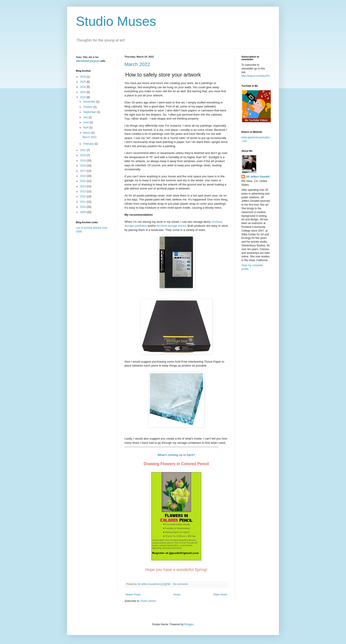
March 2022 (137, 64)
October (88, 107)
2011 (83, 202)
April (86, 127)
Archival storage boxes (171, 226)
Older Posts (220, 595)
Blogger (189, 624)
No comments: (181, 584)
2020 (83, 155)
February (89, 144)
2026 (83, 77)
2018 (83, 166)
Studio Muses (116, 21)
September (90, 112)
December (90, 102)
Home (177, 595)
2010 (83, 207)
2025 (83, 82)
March (87, 133)
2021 (83, 150)
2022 (83, 97)
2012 (83, 197)
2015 (83, 181)
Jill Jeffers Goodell (258, 177)
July (86, 117)
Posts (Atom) (148, 601)
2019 (83, 161)
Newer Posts (133, 595)
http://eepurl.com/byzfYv (256, 76)
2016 (83, 176)
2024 (83, 87)
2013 (83, 191)
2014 (83, 186)
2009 (83, 212)
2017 (83, 171)
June (86, 122)
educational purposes (88, 61)
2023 (83, 92)
